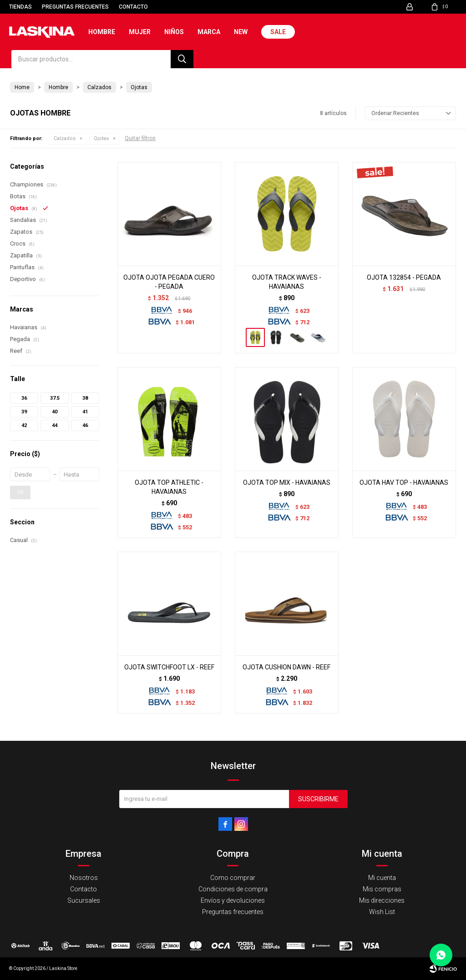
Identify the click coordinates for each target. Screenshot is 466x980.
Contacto (133, 7)
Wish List (382, 912)
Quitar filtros (140, 138)
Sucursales (84, 900)
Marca (209, 32)
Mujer (140, 32)
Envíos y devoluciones (233, 900)
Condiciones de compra (233, 889)
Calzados (65, 138)
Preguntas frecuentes (75, 7)
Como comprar (233, 878)
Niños (174, 32)
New (241, 32)
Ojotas (101, 138)
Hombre (102, 32)
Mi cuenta (382, 878)
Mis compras (382, 889)
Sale (278, 32)
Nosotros (84, 878)
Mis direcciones (382, 900)
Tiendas (20, 7)
